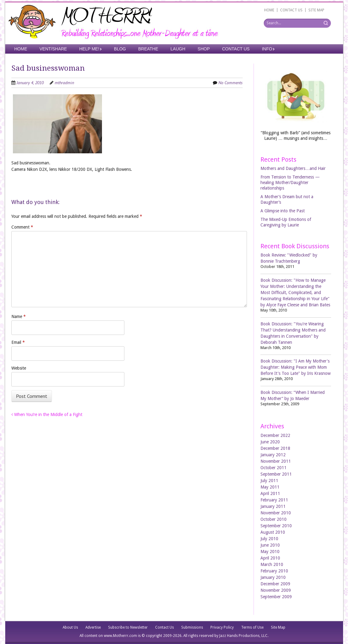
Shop (204, 49)
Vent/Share (53, 49)
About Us (70, 627)
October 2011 (274, 468)
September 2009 (276, 597)
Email (18, 342)
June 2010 (270, 545)
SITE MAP (316, 10)
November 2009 (276, 590)
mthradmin (64, 83)
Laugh (178, 49)
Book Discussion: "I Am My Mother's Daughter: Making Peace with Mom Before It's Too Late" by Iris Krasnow (295, 367)
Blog (120, 49)
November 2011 (276, 461)
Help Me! (89, 49)
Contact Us (236, 49)
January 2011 (273, 506)
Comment (22, 227)
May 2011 (270, 487)
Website (19, 368)
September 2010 (276, 526)
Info (267, 49)
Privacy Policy (222, 627)
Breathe (148, 49)
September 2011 (276, 474)
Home (21, 49)
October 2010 (274, 519)
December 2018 (275, 448)
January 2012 (273, 455)
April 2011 (270, 493)
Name (19, 316)
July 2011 (269, 481)
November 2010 (276, 513)
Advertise (93, 627)
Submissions (192, 627)
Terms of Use (252, 627)
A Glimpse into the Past (283, 211)
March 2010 (272, 564)
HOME (269, 10)
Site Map (278, 627)
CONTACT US (291, 10)
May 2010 (270, 552)
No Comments (231, 83)
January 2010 (273, 577)
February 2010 (274, 571)
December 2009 (275, 584)
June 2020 (270, 442)
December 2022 (275, 435)
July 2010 (269, 539)
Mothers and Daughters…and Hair (293, 168)
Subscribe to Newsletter (128, 627)
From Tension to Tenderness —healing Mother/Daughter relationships (290, 183)
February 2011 (274, 500)
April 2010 (270, 558)
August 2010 (273, 532)
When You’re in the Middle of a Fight (47, 414)
